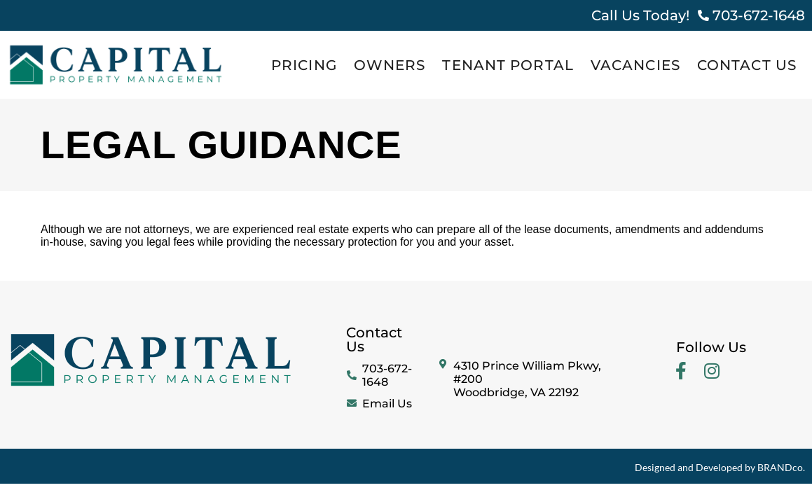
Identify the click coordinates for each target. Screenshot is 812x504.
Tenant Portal (508, 65)
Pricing (304, 65)
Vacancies (635, 65)
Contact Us (747, 65)
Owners (390, 65)
